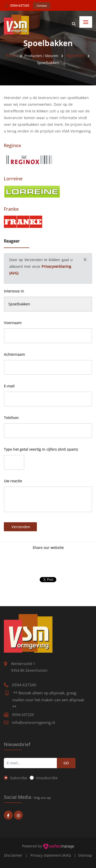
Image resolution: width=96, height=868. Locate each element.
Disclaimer (13, 855)
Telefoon (11, 418)
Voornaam (13, 323)
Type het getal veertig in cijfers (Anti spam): (41, 449)
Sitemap (85, 855)
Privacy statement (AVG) (51, 855)
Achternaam (14, 354)
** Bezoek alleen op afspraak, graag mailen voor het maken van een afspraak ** (48, 700)
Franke (11, 209)
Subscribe (19, 778)
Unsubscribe (47, 778)
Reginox (13, 145)
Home (11, 56)
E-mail (9, 386)
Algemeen (75, 56)
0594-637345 (20, 5)
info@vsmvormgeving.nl (34, 722)
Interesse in (14, 291)
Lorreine (13, 179)
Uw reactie (13, 481)
